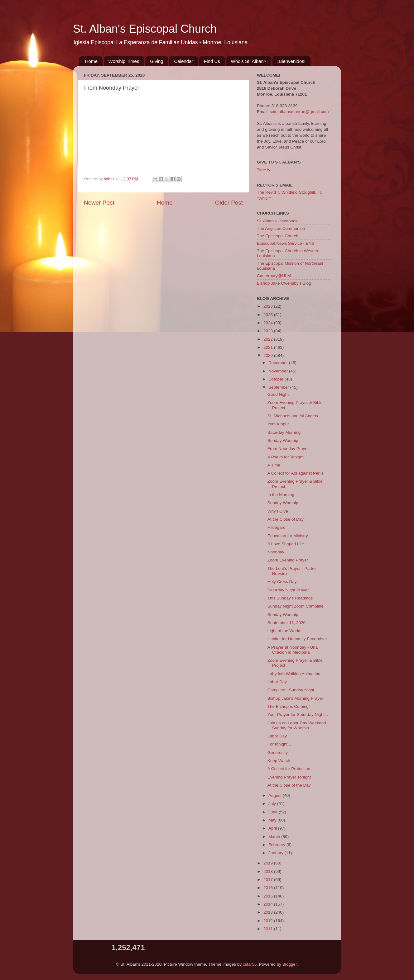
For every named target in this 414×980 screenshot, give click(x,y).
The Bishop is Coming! (289, 706)
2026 (269, 306)
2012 (269, 921)
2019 (269, 863)
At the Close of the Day (289, 785)
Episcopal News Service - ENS (286, 243)
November (279, 371)
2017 (269, 880)
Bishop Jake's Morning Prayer (295, 698)
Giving (157, 61)
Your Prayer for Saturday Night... (298, 715)
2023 (269, 331)
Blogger (290, 964)
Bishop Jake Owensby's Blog (284, 283)
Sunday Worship (283, 440)
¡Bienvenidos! (291, 61)
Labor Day (277, 682)
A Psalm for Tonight (286, 457)
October (277, 379)
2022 (269, 339)
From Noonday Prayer (288, 449)
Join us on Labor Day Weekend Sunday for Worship (297, 725)
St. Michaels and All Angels (293, 416)
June (274, 812)
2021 (269, 347)
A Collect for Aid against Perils (296, 473)
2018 (269, 871)
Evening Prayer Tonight (289, 777)
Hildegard (277, 527)
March (275, 837)
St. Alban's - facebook (277, 221)
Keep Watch (279, 761)
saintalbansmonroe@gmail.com (299, 112)
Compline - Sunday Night (291, 690)
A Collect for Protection (289, 769)
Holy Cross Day (282, 582)
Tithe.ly (264, 170)
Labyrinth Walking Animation (294, 674)
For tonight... (279, 744)
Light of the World (284, 631)
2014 (269, 904)
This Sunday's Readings (290, 598)
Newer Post (99, 203)
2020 (269, 355)
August (276, 795)
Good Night (278, 394)
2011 (269, 929)
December (279, 363)
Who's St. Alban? (249, 61)
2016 (269, 888)
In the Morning (281, 495)
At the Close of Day (286, 519)
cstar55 (250, 964)
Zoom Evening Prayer (288, 560)
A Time (274, 465)
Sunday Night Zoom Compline (296, 606)
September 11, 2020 (286, 623)
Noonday (276, 552)
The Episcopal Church (278, 236)
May (273, 820)
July (273, 804)
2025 (269, 315)
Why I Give (278, 511)
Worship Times (124, 61)
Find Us (212, 61)
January (277, 853)
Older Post (229, 203)
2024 (269, 323)
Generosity (278, 753)
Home (91, 61)
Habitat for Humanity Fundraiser (297, 639)
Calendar (183, 61)
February (277, 845)
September (279, 387)
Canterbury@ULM (274, 276)
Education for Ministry (288, 536)
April (273, 828)
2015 (269, 896)
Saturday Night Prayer (288, 590)
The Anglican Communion (281, 228)
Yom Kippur (278, 424)
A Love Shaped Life (286, 544)
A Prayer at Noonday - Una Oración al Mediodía (293, 650)
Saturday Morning (284, 432)
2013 (269, 912)
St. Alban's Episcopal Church (145, 29)
